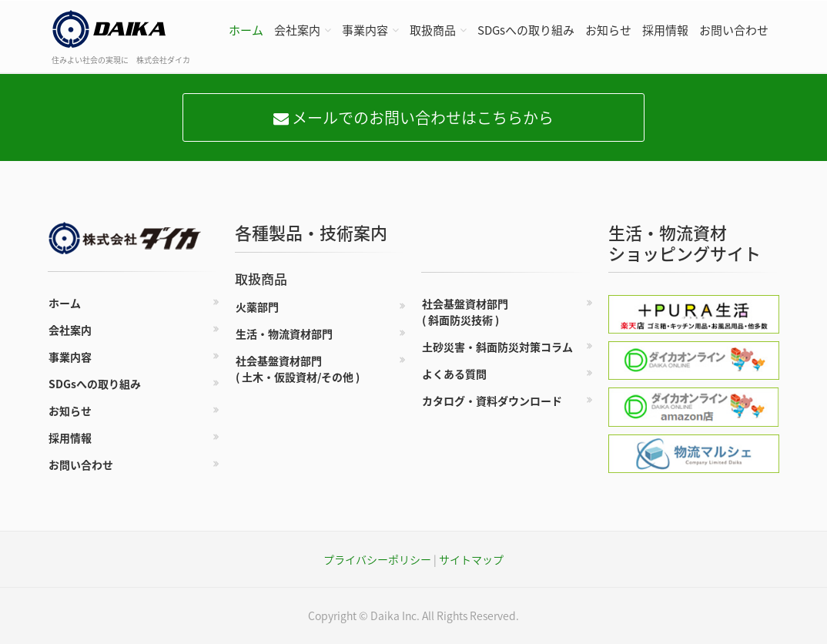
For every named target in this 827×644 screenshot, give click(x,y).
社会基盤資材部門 (298, 369)
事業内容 (365, 30)
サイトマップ (471, 559)
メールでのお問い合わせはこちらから (413, 117)
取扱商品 (433, 30)
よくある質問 (454, 374)
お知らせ (608, 30)
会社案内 (297, 30)
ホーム (246, 30)
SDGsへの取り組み (526, 30)
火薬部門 (257, 307)
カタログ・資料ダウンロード (492, 401)
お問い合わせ (734, 30)
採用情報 (665, 30)
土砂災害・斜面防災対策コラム (497, 347)
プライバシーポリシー (377, 559)
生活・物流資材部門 (284, 334)
